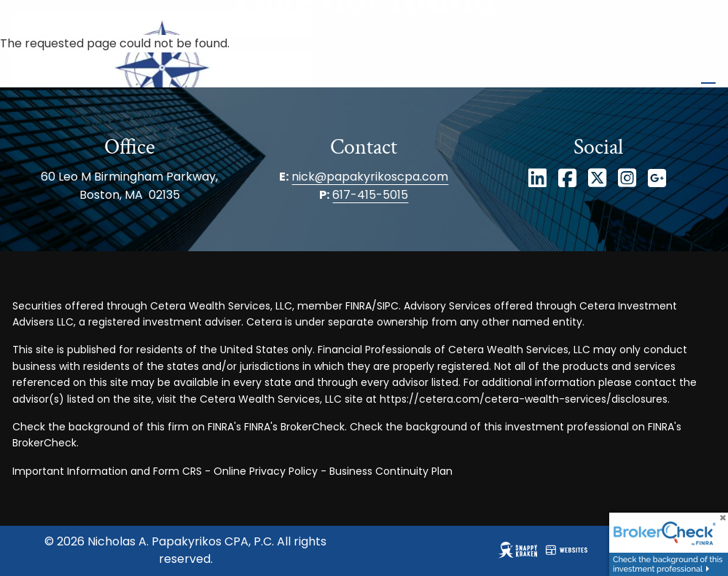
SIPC (388, 306)
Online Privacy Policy (266, 471)
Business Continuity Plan (391, 471)
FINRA (359, 306)
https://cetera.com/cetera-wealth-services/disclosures (524, 399)
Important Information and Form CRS (107, 471)
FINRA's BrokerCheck (294, 427)
